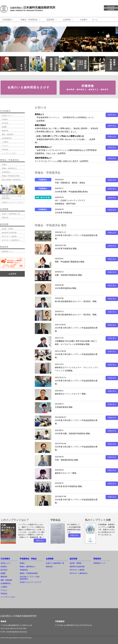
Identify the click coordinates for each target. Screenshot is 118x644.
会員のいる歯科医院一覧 (11, 214)
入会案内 (85, 20)
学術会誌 (5, 149)
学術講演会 (6, 172)
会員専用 (111, 10)
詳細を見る (112, 115)
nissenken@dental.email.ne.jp (17, 632)
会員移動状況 (7, 138)
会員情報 (69, 20)
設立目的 (5, 123)
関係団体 (97, 559)
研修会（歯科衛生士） (10, 168)
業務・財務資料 (8, 134)
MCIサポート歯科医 (9, 236)
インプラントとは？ (9, 153)
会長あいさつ (15, 64)
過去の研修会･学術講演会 (11, 180)
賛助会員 (5, 217)
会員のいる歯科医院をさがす (29, 87)
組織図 (4, 127)
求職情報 (88, 87)
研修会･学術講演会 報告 (11, 176)
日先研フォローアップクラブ (13, 202)
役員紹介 (5, 119)
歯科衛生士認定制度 (9, 233)
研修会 (4, 165)
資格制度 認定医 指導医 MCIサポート (74, 64)
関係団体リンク (8, 251)
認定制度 (52, 20)
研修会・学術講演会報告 (29, 573)
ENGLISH (111, 7)
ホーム (96, 20)
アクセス (5, 146)
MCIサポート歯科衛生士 (11, 240)
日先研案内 (9, 20)
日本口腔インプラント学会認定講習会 (44, 64)
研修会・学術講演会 (31, 20)
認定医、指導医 (8, 229)
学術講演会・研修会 (28, 559)
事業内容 (5, 131)
